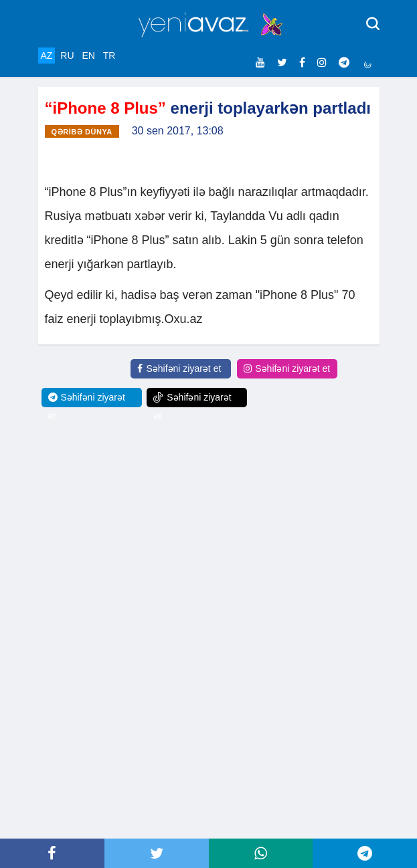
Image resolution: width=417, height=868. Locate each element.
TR (109, 56)
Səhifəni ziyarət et (179, 368)
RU (67, 56)
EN (88, 56)
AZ (47, 56)
